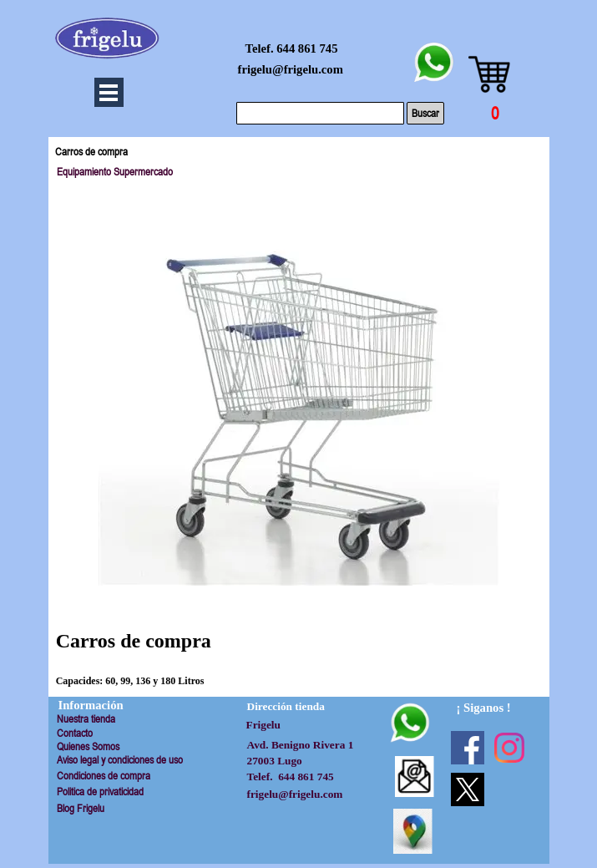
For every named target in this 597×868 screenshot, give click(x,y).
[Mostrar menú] (109, 92)
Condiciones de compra (104, 776)
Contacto (75, 733)
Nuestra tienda (86, 719)
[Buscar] (320, 113)
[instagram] (509, 748)
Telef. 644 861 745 (292, 48)
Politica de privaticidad (100, 792)
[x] (468, 789)
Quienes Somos (88, 746)
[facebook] (468, 748)
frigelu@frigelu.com (291, 69)
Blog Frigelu (81, 808)
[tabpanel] (299, 642)
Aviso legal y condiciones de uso (120, 760)
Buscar (425, 113)
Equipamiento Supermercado (115, 172)
